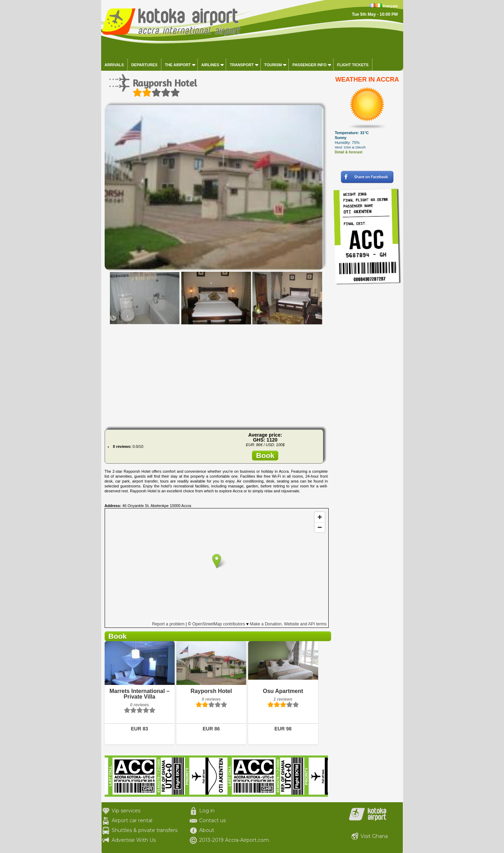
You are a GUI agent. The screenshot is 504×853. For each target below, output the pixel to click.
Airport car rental (132, 820)
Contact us (212, 820)
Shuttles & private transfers (145, 830)
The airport (178, 65)
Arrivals (114, 65)
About (207, 830)
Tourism (273, 65)
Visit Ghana (374, 836)
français (390, 6)
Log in (207, 811)
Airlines (210, 65)
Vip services (126, 811)
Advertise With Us (134, 840)
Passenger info (309, 65)
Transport (241, 65)
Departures (144, 65)
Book (265, 455)
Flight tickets (353, 65)
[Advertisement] (216, 375)
